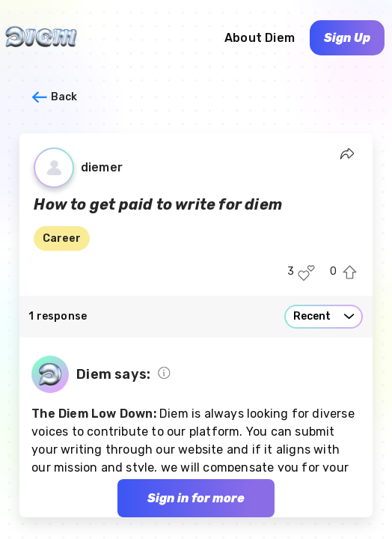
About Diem (260, 38)
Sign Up (347, 38)
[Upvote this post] (350, 273)
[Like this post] (306, 273)
